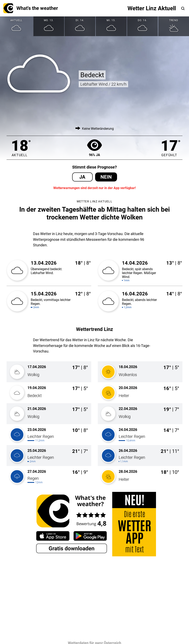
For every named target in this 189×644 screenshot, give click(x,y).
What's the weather (31, 8)
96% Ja (94, 148)
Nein (106, 177)
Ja (82, 177)
